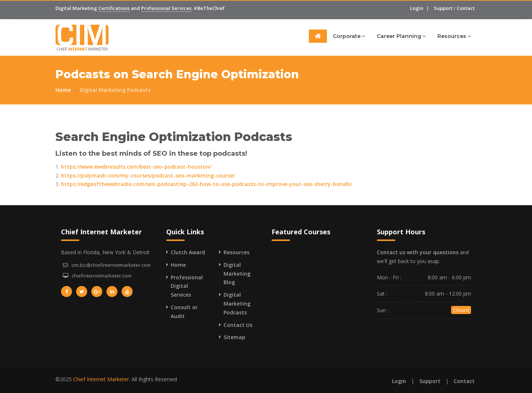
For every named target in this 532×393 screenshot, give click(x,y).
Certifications (114, 8)
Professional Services (166, 8)
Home (63, 90)
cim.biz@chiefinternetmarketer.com (111, 265)
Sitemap (234, 337)
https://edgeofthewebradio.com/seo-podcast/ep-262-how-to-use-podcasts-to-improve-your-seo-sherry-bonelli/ (207, 184)
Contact (466, 8)
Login (417, 8)
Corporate (349, 36)
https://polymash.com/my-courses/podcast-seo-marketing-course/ (148, 175)
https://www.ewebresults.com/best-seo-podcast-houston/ (136, 167)
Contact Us (238, 325)
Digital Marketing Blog (237, 274)
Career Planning (401, 36)
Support (443, 8)
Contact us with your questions (418, 252)
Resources (454, 36)
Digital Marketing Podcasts (115, 90)
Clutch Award (188, 252)
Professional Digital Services (187, 286)
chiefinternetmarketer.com (102, 276)
